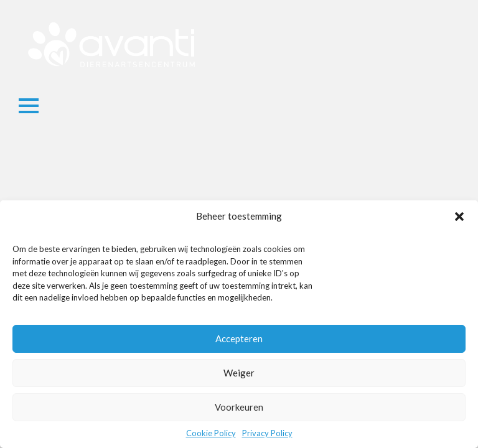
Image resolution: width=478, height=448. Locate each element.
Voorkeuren (239, 407)
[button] (459, 217)
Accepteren (239, 338)
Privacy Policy (267, 433)
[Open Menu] (29, 106)
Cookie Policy (211, 433)
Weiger (239, 373)
